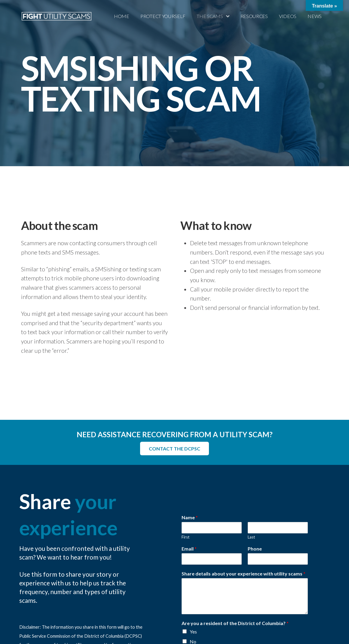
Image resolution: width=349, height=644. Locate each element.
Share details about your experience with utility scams (243, 573)
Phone (255, 548)
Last (251, 537)
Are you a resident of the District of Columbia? (235, 623)
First (185, 537)
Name (190, 517)
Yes (193, 632)
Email (189, 548)
